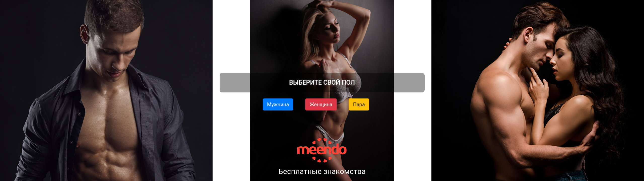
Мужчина (278, 104)
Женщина (321, 104)
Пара (359, 104)
